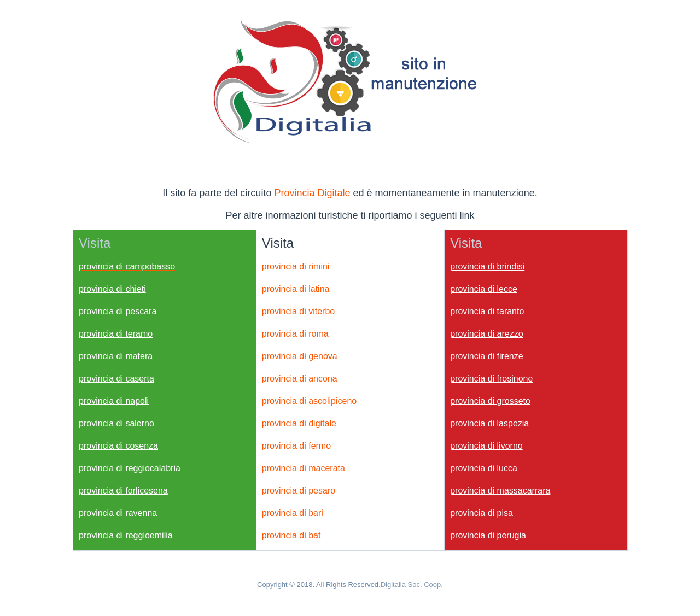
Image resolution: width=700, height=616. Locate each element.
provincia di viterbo (298, 311)
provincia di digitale (299, 423)
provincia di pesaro (299, 491)
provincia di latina (296, 289)
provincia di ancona (300, 379)
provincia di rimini (296, 266)
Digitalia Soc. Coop (411, 585)
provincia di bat (291, 535)
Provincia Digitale (312, 193)
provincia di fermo (296, 446)
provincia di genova (300, 356)
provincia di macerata (304, 468)
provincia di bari (293, 513)
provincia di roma (295, 334)
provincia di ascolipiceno (309, 401)
